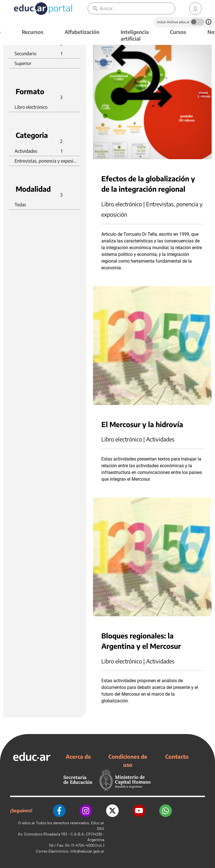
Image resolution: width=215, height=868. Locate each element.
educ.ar (29, 823)
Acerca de (78, 756)
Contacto (177, 756)
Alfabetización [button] (82, 32)
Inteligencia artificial (135, 35)
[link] (195, 9)
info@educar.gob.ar (87, 851)
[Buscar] (137, 8)
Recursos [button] (33, 32)
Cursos (178, 32)
